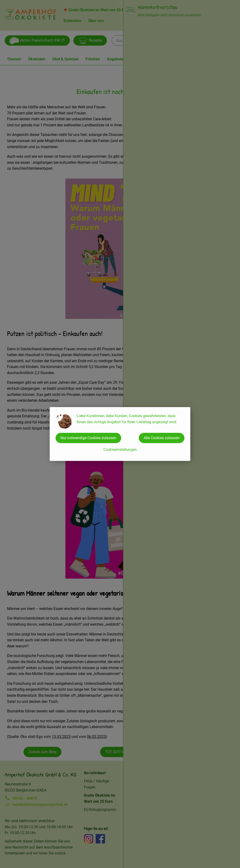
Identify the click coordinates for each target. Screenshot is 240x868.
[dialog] (120, 434)
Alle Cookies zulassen (162, 438)
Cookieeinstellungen (120, 450)
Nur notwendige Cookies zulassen (88, 438)
